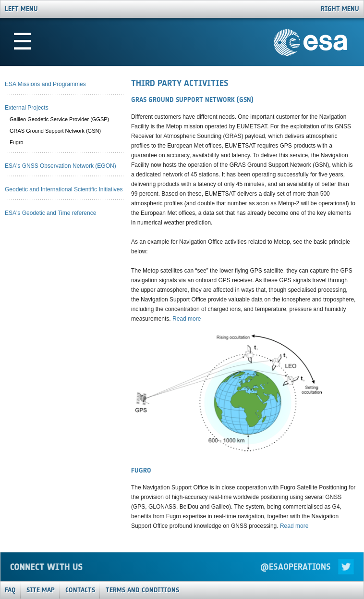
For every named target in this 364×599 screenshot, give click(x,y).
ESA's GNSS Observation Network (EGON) (61, 166)
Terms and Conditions (142, 590)
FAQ (10, 590)
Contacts (80, 590)
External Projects (27, 108)
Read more (187, 319)
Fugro (17, 142)
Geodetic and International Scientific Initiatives (64, 189)
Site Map (41, 590)
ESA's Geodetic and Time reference (50, 213)
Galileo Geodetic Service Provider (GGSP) (59, 119)
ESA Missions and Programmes (45, 84)
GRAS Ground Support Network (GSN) (55, 131)
